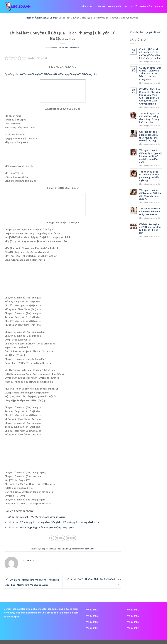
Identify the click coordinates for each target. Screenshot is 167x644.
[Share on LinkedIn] (74, 538)
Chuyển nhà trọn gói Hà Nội (145, 32)
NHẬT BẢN (146, 6)
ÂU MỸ (101, 6)
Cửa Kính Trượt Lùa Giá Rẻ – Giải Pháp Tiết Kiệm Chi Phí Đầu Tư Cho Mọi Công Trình (150, 73)
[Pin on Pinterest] (68, 538)
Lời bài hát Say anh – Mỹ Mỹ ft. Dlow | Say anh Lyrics (37, 517)
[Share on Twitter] (57, 538)
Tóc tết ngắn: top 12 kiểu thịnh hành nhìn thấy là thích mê (150, 211)
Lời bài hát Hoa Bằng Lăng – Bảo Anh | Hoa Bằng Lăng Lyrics (41, 527)
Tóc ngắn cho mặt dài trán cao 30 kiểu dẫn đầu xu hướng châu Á (150, 194)
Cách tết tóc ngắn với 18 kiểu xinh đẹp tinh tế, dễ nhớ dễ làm (150, 228)
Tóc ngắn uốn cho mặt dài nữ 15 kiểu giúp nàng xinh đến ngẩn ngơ (149, 176)
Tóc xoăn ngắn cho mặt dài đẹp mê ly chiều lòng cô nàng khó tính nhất (149, 118)
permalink (89, 549)
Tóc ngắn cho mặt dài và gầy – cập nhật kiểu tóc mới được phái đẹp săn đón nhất (151, 156)
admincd (74, 47)
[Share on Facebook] (52, 538)
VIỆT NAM (88, 6)
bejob (159, 6)
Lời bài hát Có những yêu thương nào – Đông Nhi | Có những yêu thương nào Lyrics (53, 522)
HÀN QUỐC (115, 6)
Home (29, 18)
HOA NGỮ (131, 6)
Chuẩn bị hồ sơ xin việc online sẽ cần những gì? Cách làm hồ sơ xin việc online (150, 53)
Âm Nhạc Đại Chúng (46, 18)
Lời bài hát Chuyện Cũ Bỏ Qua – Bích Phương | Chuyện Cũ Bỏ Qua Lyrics (58, 74)
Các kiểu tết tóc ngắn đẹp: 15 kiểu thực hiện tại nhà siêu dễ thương (149, 136)
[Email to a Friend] (63, 538)
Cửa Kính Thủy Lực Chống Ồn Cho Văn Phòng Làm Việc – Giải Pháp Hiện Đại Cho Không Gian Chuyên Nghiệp (150, 96)
